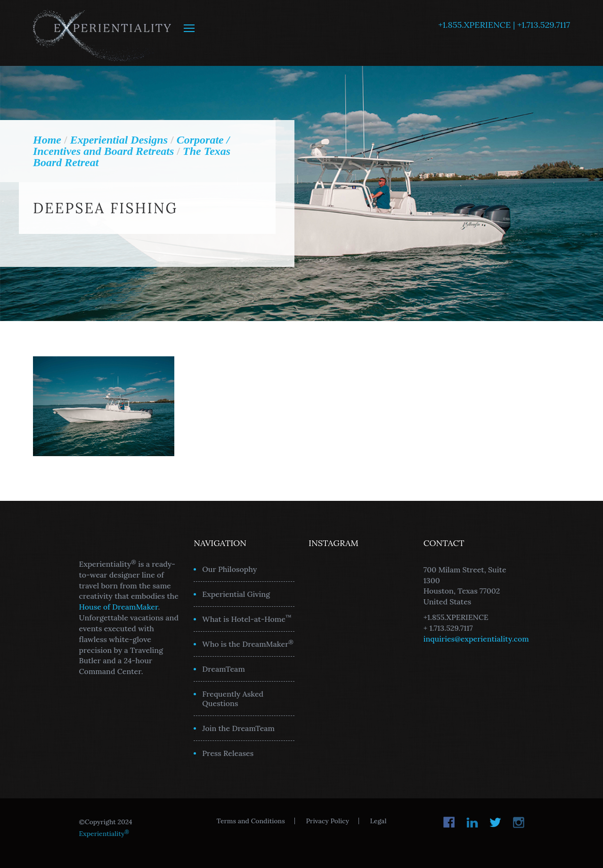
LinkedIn (472, 822)
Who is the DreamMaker (248, 643)
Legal (379, 821)
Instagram (518, 822)
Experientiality (102, 33)
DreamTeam (224, 669)
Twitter (495, 822)
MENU (189, 28)
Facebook (449, 822)
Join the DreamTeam (238, 728)
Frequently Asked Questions (233, 699)
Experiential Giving (236, 594)
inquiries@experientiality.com (476, 639)
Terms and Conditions (251, 821)
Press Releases (228, 753)
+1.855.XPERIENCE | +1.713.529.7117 (504, 25)
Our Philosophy (229, 569)
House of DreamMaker (119, 607)
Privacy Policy (327, 821)
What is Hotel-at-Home (247, 619)
